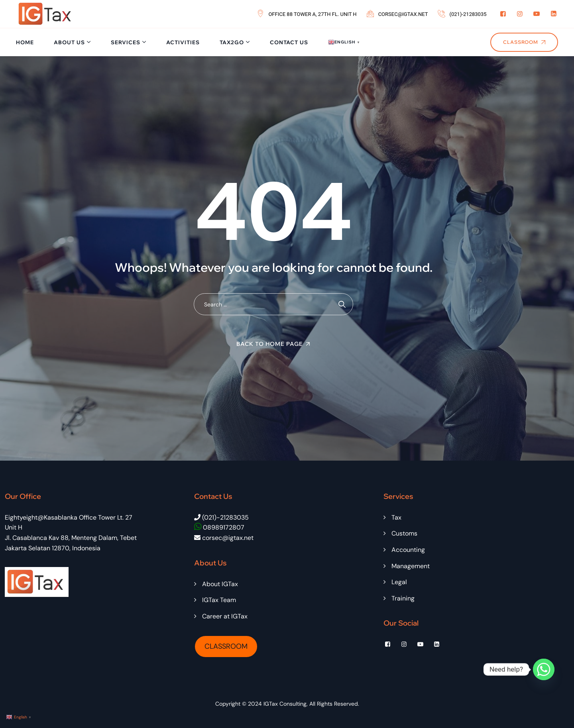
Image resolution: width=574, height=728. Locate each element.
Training (403, 598)
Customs (404, 533)
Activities (183, 42)
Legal (399, 582)
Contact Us (289, 42)
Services (126, 42)
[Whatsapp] (544, 669)
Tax (396, 517)
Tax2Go (232, 42)
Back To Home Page (270, 344)
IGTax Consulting (285, 704)
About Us (69, 42)
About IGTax (220, 584)
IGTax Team (219, 600)
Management (411, 566)
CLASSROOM (226, 646)
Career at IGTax (225, 616)
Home (25, 42)
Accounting (408, 550)
